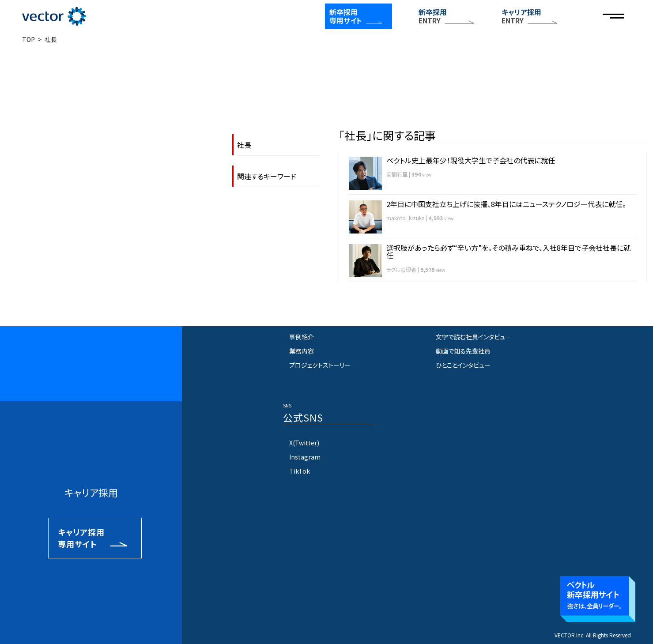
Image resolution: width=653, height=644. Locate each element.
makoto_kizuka (406, 218)
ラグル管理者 (401, 269)
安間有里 (397, 174)
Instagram (305, 457)
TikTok (300, 471)
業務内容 (302, 351)
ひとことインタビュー (463, 365)
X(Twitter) (304, 443)
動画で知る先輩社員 (463, 351)
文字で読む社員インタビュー (474, 337)
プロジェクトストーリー (320, 365)
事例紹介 (302, 337)
